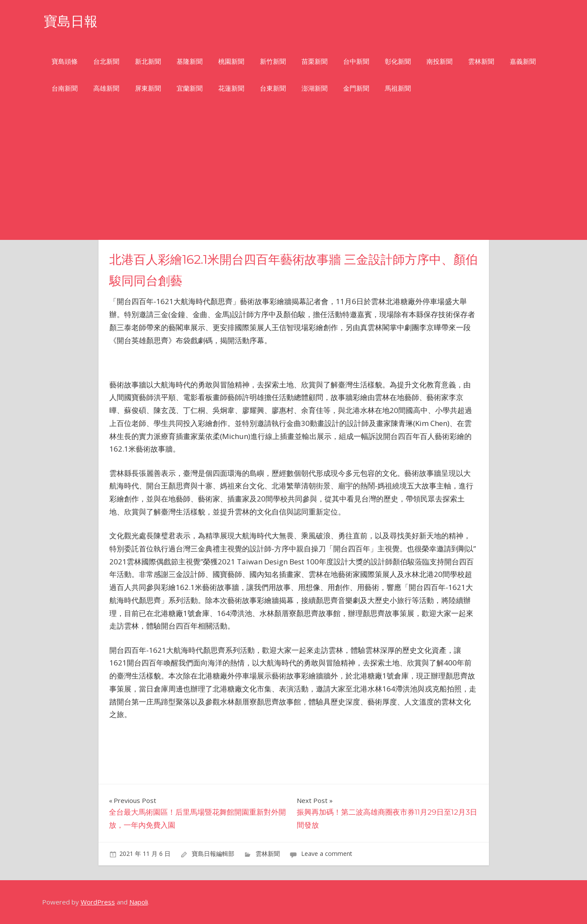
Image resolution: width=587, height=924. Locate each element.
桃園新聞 (231, 61)
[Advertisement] (294, 175)
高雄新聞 (106, 88)
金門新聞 (356, 88)
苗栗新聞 (315, 61)
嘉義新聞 (523, 61)
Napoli (139, 902)
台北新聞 (106, 61)
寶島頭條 (65, 61)
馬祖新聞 (398, 88)
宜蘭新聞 (190, 88)
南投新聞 (439, 61)
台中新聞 (356, 61)
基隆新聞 (190, 61)
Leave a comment (327, 854)
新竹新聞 (273, 61)
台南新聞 (65, 88)
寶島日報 (72, 21)
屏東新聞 (148, 88)
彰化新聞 (398, 61)
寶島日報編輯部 (213, 854)
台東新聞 (273, 88)
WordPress (98, 902)
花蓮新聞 (231, 88)
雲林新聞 (481, 61)
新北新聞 (148, 61)
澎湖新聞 (315, 88)
